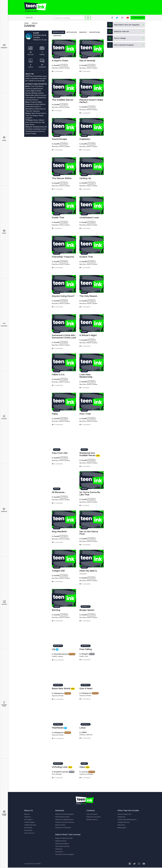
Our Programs (29, 820)
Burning (56, 610)
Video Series (121, 825)
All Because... (59, 492)
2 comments (57, 71)
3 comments (85, 71)
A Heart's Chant (60, 60)
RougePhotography (61, 771)
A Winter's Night (88, 335)
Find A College (116, 39)
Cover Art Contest (92, 815)
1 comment (57, 110)
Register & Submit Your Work (64, 839)
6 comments (85, 777)
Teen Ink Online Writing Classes (127, 820)
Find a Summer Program (121, 45)
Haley (55, 413)
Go (88, 18)
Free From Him (60, 453)
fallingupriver (59, 693)
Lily (54, 649)
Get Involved (59, 852)
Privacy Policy (28, 831)
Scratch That (86, 256)
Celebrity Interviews (30, 825)
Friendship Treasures (63, 256)
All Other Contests (92, 820)
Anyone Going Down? (63, 296)
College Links (121, 817)
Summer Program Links (125, 815)
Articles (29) (72, 33)
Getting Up (85, 178)
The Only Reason (88, 296)
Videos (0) (57, 36)
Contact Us (28, 817)
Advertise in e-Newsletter (63, 828)
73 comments (58, 738)
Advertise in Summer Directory (65, 823)
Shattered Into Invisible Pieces (87, 454)
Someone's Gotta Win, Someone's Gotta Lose (64, 336)
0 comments (85, 113)
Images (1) (83, 33)
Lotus (82, 727)
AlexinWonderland (61, 654)
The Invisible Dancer (63, 100)
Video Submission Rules (62, 847)
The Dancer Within (62, 178)
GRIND (84, 732)
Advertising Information (62, 817)
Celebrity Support (29, 823)
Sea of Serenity (87, 60)
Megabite (85, 654)
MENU (29, 18)
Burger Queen (87, 610)
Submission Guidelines (62, 844)
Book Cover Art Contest (94, 817)
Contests (4, 603)
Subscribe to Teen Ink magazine (65, 855)
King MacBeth (59, 531)
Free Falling (86, 649)
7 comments (57, 150)
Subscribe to (124, 25)
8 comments (85, 659)
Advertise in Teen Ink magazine (65, 815)
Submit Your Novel (61, 841)
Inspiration (85, 139)
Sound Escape (59, 139)
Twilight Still (58, 570)
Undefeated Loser (89, 217)
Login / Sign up (138, 18)
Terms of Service (29, 833)
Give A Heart (86, 688)
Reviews (4, 417)
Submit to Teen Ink (118, 32)
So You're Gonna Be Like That (90, 493)
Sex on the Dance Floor (89, 532)
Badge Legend (122, 828)
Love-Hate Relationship (86, 375)
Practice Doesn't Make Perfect (91, 101)
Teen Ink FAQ (28, 828)
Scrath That (58, 217)
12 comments (58, 699)
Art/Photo (4, 510)
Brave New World (61, 688)
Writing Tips (59, 849)
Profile (35, 24)
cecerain (85, 771)
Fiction (4, 232)
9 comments (85, 699)
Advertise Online (60, 825)
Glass (82, 767)
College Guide (4, 813)
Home (26, 24)
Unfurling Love (60, 767)
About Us (27, 815)
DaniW (57, 65)
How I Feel (85, 413)
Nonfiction (4, 324)
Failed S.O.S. (58, 374)
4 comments (57, 777)
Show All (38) (58, 33)
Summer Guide (4, 704)
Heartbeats (58, 727)
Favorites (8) (95, 33)
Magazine (4, 46)
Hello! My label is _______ (88, 572)
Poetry (4, 139)
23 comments (58, 660)
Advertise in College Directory (64, 820)
